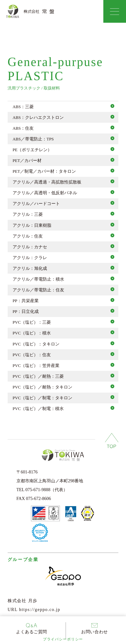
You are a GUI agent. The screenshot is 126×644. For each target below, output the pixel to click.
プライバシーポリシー (63, 639)
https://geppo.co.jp (40, 610)
